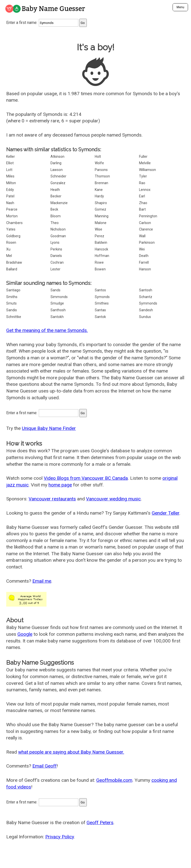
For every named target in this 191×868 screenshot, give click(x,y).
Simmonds (59, 297)
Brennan (101, 183)
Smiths (12, 297)
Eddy (10, 190)
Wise (98, 229)
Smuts (11, 303)
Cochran (57, 262)
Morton (12, 216)
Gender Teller (166, 513)
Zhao (143, 203)
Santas (100, 310)
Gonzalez (58, 183)
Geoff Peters (100, 823)
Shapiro (101, 203)
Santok (100, 317)
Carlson (145, 223)
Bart (142, 209)
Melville (145, 163)
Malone (101, 223)
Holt (98, 157)
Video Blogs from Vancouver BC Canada (86, 478)
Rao (142, 183)
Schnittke (14, 317)
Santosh (146, 290)
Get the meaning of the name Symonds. (47, 330)
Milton (11, 183)
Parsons (101, 170)
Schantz (146, 297)
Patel (10, 196)
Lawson (57, 170)
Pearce (12, 209)
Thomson (102, 176)
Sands (55, 290)
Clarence (146, 229)
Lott (9, 170)
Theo (55, 223)
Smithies (102, 303)
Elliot (10, 163)
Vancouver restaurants (52, 499)
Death (144, 256)
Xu (8, 249)
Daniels (56, 256)
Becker (56, 196)
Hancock (101, 249)
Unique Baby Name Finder (49, 428)
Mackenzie (59, 203)
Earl (142, 196)
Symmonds (148, 303)
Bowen (100, 269)
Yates (11, 229)
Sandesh (146, 310)
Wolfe (99, 163)
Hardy (99, 196)
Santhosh (58, 310)
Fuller (143, 157)
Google (25, 634)
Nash (10, 203)
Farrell (144, 262)
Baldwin (101, 242)
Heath (55, 190)
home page (60, 485)
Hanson (145, 269)
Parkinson (147, 242)
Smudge (57, 303)
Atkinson (57, 157)
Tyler (143, 176)
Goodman (58, 236)
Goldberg (13, 236)
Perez (99, 236)
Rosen (11, 242)
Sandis (12, 310)
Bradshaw (14, 262)
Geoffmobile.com (114, 780)
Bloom (56, 216)
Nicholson (58, 229)
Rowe (99, 262)
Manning (102, 216)
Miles (10, 176)
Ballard (12, 269)
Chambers (14, 223)
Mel (9, 256)
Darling (56, 163)
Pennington (148, 216)
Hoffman (102, 256)
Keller (11, 157)
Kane (99, 190)
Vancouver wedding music (113, 499)
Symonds (102, 297)
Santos (100, 290)
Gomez (100, 209)
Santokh (57, 317)
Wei (142, 249)
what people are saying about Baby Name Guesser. (71, 752)
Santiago (13, 290)
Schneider (58, 176)
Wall (142, 236)
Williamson (147, 170)
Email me (42, 581)
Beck (54, 209)
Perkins (56, 249)
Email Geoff (45, 766)
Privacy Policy (60, 837)
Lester (55, 269)
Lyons (55, 242)
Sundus (145, 317)
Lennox (145, 190)
